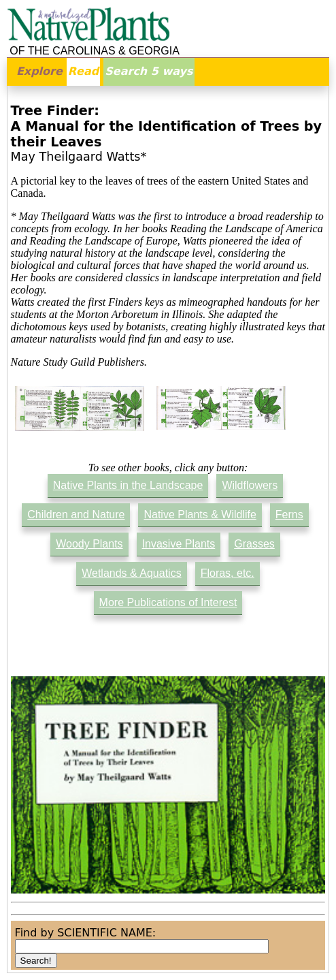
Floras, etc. (228, 573)
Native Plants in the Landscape (128, 485)
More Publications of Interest (168, 602)
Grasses (254, 544)
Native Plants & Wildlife (200, 515)
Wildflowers (250, 485)
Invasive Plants (179, 544)
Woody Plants (89, 544)
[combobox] (142, 946)
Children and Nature (76, 515)
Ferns (289, 515)
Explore (39, 71)
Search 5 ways (149, 71)
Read (83, 71)
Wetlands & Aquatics (131, 573)
